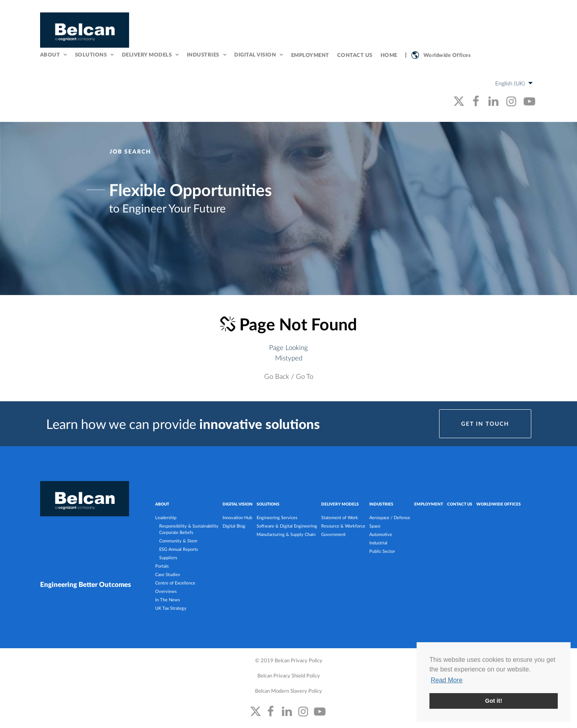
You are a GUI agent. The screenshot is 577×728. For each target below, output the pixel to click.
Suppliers (168, 557)
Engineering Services (277, 517)
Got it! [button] (494, 701)
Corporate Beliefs (176, 532)
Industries (203, 55)
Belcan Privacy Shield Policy (289, 675)
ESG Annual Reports (179, 549)
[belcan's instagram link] (511, 101)
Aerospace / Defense (390, 517)
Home (389, 55)
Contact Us (355, 55)
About (50, 55)
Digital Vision (255, 55)
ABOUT (162, 504)
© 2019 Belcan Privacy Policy (289, 660)
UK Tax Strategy (171, 608)
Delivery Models (147, 55)
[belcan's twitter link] (459, 101)
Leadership (166, 517)
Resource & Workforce (343, 526)
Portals (162, 566)
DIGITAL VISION (238, 504)
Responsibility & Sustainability (189, 526)
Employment (310, 55)
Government (333, 534)
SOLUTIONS (268, 504)
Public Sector (382, 551)
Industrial (378, 543)
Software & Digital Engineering (287, 526)
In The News (168, 600)
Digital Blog (234, 526)
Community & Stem (178, 541)
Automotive (381, 534)
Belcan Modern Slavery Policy (288, 691)
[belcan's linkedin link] (493, 101)
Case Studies (168, 574)
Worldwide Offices (447, 55)
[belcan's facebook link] (475, 101)
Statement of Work (340, 517)
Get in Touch (485, 424)
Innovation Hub (237, 517)
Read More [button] (446, 680)
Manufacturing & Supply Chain (286, 534)
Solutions (91, 55)
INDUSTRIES (381, 504)
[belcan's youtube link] (529, 101)
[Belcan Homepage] (85, 30)
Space (375, 526)
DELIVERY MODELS (340, 504)
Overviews (166, 591)
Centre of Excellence (175, 583)
